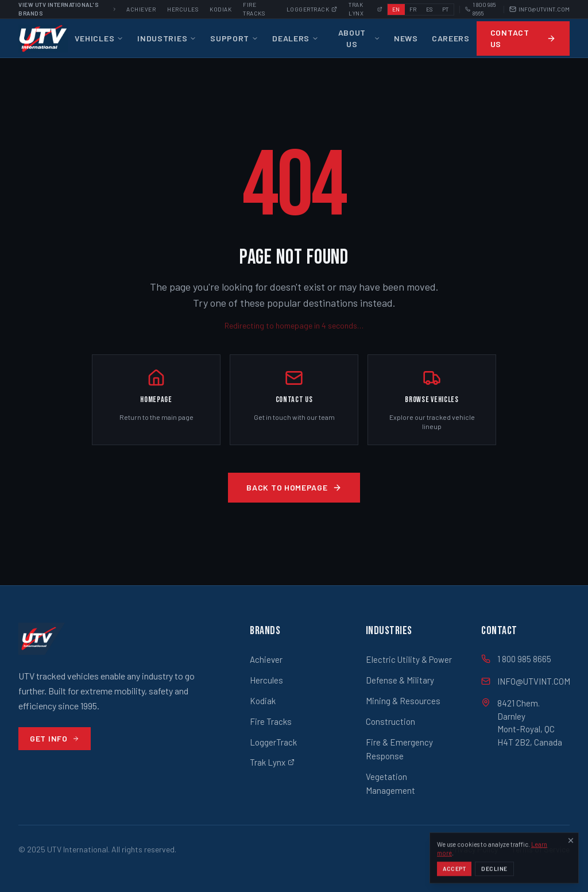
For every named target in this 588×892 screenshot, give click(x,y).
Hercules (183, 9)
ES (430, 9)
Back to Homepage (294, 487)
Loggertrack (312, 9)
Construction (390, 721)
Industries (167, 38)
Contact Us (523, 38)
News (406, 38)
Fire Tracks (271, 721)
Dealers (295, 38)
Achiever (141, 9)
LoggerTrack (273, 742)
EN (396, 9)
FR (413, 9)
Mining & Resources (403, 701)
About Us (359, 38)
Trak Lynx (272, 762)
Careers (451, 38)
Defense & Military (400, 680)
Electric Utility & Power (409, 659)
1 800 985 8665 (481, 9)
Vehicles (99, 38)
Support (234, 38)
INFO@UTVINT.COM (539, 9)
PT (446, 9)
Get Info (55, 738)
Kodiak (220, 9)
